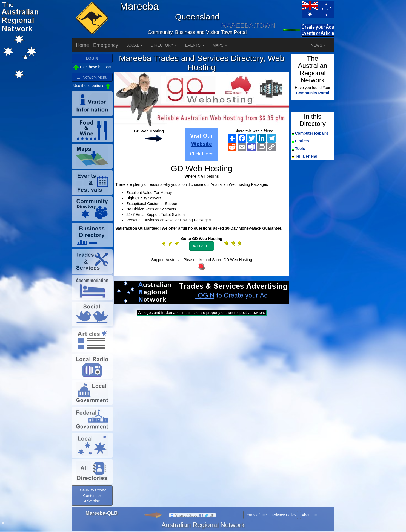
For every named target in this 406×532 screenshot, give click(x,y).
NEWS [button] (318, 45)
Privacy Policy (284, 515)
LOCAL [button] (134, 45)
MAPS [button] (220, 45)
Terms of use (256, 515)
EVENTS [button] (195, 45)
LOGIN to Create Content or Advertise (92, 496)
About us (309, 515)
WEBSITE (201, 246)
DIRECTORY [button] (164, 45)
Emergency (106, 45)
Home (82, 45)
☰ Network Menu (92, 77)
